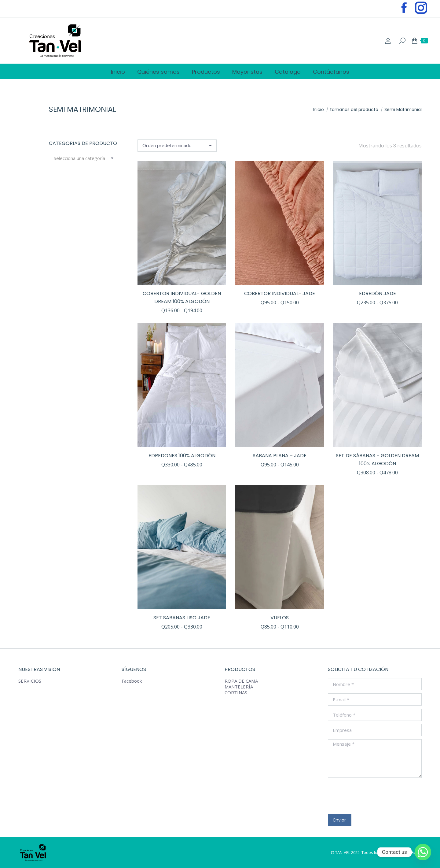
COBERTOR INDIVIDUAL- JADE (280, 293)
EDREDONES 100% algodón (182, 456)
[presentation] (374, 796)
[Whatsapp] (423, 852)
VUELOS (280, 618)
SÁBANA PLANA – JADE (280, 456)
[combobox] (84, 158)
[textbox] (79, 158)
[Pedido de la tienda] (177, 146)
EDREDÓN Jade (378, 293)
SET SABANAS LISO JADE (182, 618)
